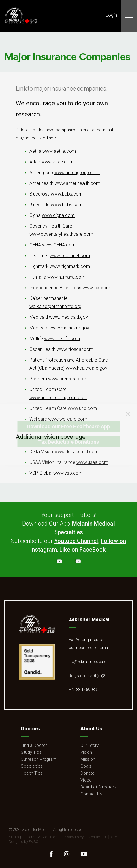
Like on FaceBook (82, 550)
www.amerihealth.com (77, 183)
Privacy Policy (73, 837)
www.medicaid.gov (68, 317)
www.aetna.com (59, 151)
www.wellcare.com (68, 419)
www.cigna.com (58, 215)
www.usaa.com (92, 462)
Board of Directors (98, 787)
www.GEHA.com (59, 245)
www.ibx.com (96, 288)
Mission (88, 759)
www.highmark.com (70, 266)
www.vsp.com (68, 473)
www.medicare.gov (69, 328)
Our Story (90, 745)
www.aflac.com (57, 162)
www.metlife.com (62, 339)
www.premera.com (68, 379)
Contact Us (91, 794)
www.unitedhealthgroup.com (58, 398)
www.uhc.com (82, 408)
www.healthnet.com (70, 256)
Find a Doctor (34, 745)
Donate (88, 773)
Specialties (32, 766)
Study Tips (31, 752)
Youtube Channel (76, 541)
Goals (86, 766)
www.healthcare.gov (87, 368)
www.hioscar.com (75, 349)
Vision (86, 752)
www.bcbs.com (67, 194)
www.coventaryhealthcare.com (61, 234)
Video (86, 780)
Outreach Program (39, 759)
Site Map (16, 837)
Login (111, 15)
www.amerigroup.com (77, 173)
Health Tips (32, 773)
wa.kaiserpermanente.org (55, 306)
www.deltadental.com (76, 452)
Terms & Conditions (43, 837)
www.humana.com (66, 277)
